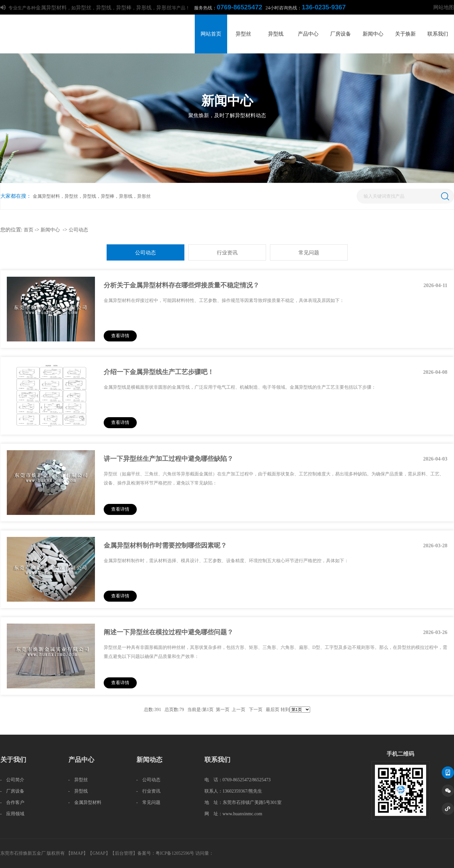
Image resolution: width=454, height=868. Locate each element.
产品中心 (308, 34)
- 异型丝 (78, 780)
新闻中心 (373, 34)
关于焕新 (405, 34)
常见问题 (309, 253)
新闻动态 (149, 760)
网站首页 (211, 34)
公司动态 (78, 230)
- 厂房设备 (12, 791)
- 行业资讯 (149, 791)
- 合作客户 (12, 802)
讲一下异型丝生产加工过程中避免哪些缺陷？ (169, 459)
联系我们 (438, 34)
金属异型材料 (51, 8)
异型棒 (124, 8)
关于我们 (13, 760)
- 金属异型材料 (85, 802)
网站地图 (444, 7)
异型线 (104, 8)
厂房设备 (341, 34)
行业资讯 (227, 253)
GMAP (99, 853)
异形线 (144, 8)
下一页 (256, 710)
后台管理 (124, 853)
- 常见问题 (149, 802)
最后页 (273, 710)
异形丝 (164, 8)
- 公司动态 (149, 780)
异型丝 (84, 8)
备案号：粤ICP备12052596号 (166, 853)
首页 (29, 230)
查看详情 (120, 336)
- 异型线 (78, 791)
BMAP (77, 853)
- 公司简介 (12, 780)
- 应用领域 (12, 814)
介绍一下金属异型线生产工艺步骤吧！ (159, 372)
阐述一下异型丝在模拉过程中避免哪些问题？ (169, 632)
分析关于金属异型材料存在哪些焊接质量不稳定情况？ (181, 285)
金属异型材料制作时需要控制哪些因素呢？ (165, 545)
